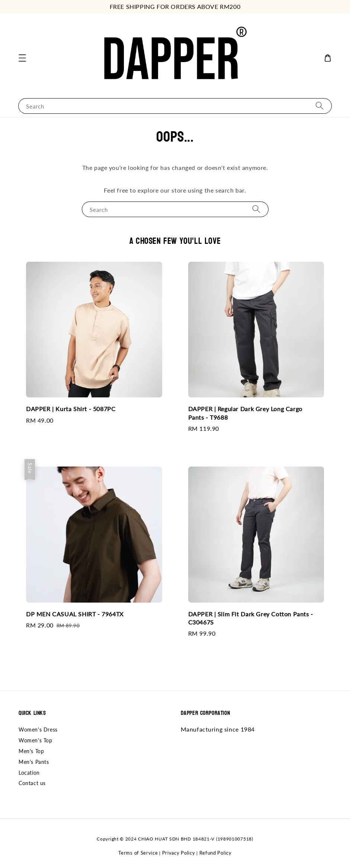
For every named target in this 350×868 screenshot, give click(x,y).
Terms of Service (138, 853)
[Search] (320, 106)
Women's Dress (38, 730)
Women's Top (36, 740)
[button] (22, 58)
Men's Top (31, 751)
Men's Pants (34, 762)
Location (29, 773)
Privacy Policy (179, 853)
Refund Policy (216, 853)
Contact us (32, 783)
